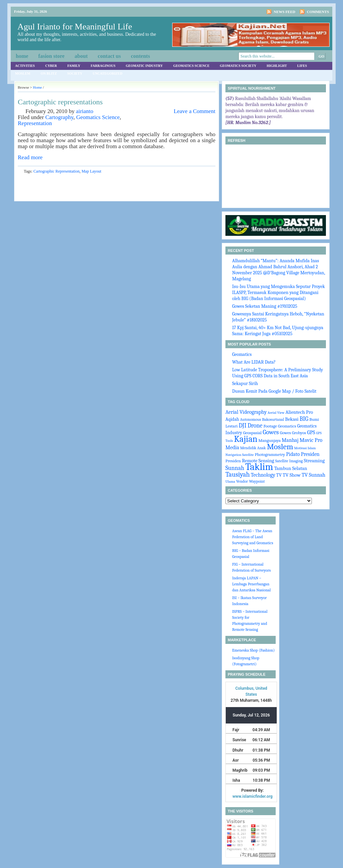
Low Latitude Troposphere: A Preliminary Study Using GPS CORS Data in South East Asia (278, 373)
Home (22, 56)
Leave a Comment (194, 111)
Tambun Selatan (291, 468)
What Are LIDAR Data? (254, 362)
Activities (25, 66)
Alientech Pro (299, 412)
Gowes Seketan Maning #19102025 (265, 306)
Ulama (230, 481)
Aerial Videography (246, 412)
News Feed (285, 12)
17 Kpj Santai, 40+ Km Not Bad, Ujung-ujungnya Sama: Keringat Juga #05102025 (278, 331)
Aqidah (232, 419)
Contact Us (109, 56)
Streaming (314, 461)
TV (279, 475)
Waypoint (257, 481)
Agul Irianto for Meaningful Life (75, 27)
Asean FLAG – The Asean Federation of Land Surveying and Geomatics (253, 537)
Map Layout (91, 171)
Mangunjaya (269, 440)
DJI (243, 425)
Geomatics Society (238, 66)
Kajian (246, 439)
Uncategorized (108, 73)
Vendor (242, 481)
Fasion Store (51, 56)
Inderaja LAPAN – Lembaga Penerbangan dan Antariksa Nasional (251, 584)
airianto (85, 111)
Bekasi (292, 419)
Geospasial (252, 433)
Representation (35, 123)
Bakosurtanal (273, 419)
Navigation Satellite (239, 455)
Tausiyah (238, 474)
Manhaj (290, 440)
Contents (141, 56)
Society (75, 73)
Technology (263, 475)
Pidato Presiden (303, 454)
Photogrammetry (270, 454)
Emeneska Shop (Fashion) (253, 650)
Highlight (277, 66)
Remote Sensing (258, 461)
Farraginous (103, 66)
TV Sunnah (313, 475)
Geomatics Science (191, 66)
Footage (270, 426)
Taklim (259, 467)
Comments (318, 12)
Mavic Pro (311, 440)
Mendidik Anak (253, 448)
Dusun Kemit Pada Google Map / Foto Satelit (274, 391)
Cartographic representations (60, 102)
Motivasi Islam (305, 448)
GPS (311, 432)
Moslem (23, 73)
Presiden (233, 461)
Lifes (302, 66)
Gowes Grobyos (293, 433)
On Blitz (49, 73)
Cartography (59, 117)
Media (232, 448)
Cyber (51, 66)
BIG (304, 419)
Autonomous (251, 419)
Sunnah (235, 468)
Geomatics (242, 354)
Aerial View (276, 413)
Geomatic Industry (144, 66)
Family (74, 66)
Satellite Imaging (289, 461)
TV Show (292, 475)
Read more (30, 157)
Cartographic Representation (57, 171)
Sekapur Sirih (245, 383)
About (81, 56)
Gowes (271, 432)
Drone (255, 425)
